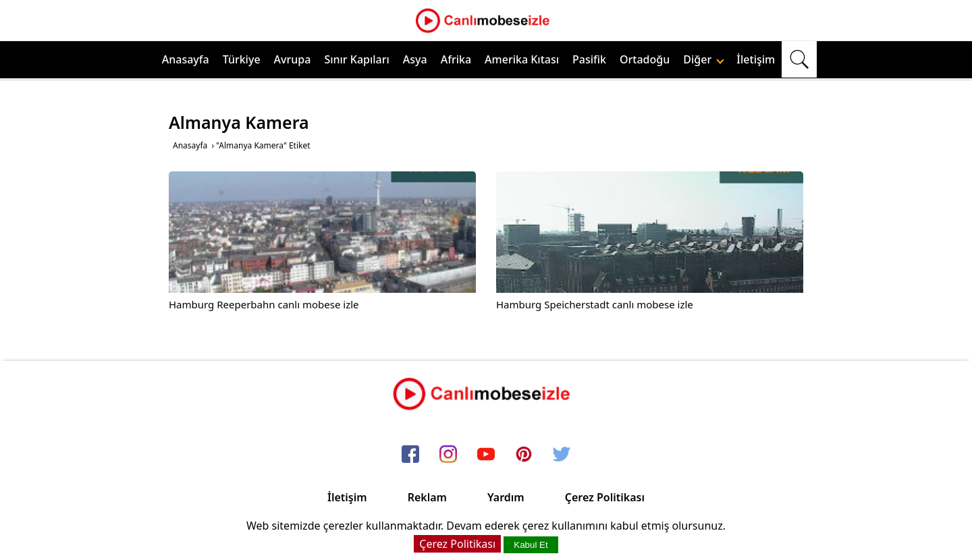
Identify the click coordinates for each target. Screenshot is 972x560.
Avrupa (293, 59)
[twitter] (562, 455)
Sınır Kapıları (356, 59)
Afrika (456, 59)
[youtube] (486, 455)
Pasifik (589, 59)
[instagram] (448, 455)
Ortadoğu (645, 59)
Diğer (704, 59)
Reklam (427, 497)
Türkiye (242, 59)
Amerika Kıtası (522, 59)
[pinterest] (524, 455)
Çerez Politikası (605, 497)
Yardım (506, 497)
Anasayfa (186, 59)
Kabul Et (531, 545)
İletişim (756, 59)
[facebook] (410, 455)
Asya (415, 59)
